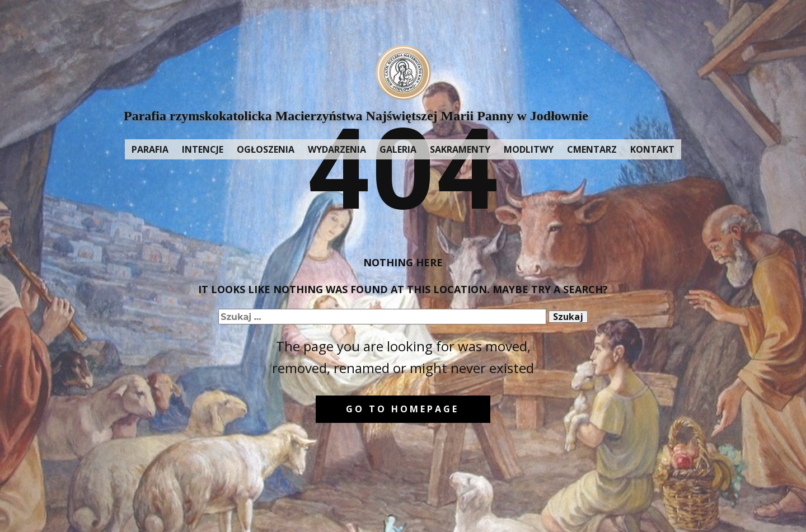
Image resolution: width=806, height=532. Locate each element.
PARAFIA (150, 149)
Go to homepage (402, 409)
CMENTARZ (592, 149)
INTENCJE (203, 149)
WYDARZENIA (337, 149)
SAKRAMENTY (460, 149)
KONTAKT (652, 149)
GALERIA (398, 149)
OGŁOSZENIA (266, 149)
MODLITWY (529, 149)
